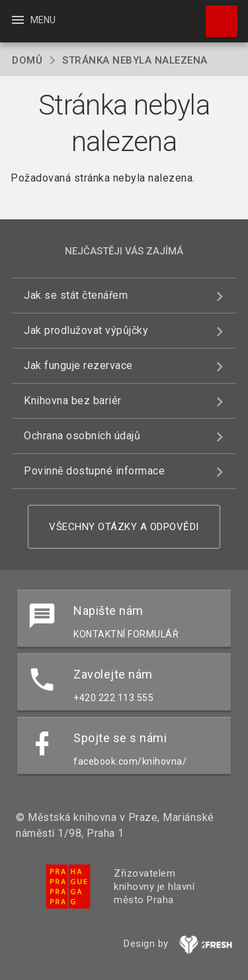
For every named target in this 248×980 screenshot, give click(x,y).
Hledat (216, 15)
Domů (27, 60)
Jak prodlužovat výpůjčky (86, 330)
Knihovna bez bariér (73, 401)
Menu (33, 20)
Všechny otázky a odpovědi (124, 527)
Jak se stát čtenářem (76, 295)
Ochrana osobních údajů (82, 436)
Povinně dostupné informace (94, 471)
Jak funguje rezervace (78, 365)
